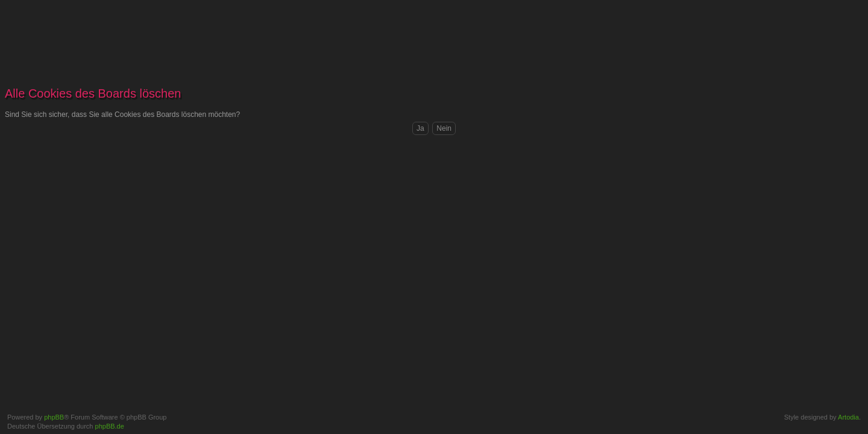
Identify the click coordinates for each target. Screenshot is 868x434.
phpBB (54, 417)
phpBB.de (110, 426)
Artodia (848, 417)
